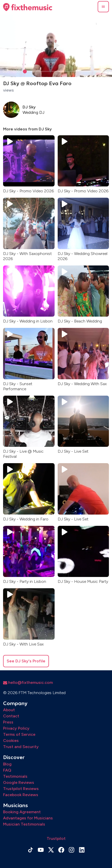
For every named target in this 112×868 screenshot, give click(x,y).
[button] (103, 7)
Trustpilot (56, 838)
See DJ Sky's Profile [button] (26, 661)
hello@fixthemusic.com (28, 682)
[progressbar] (11, 71)
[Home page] (28, 7)
